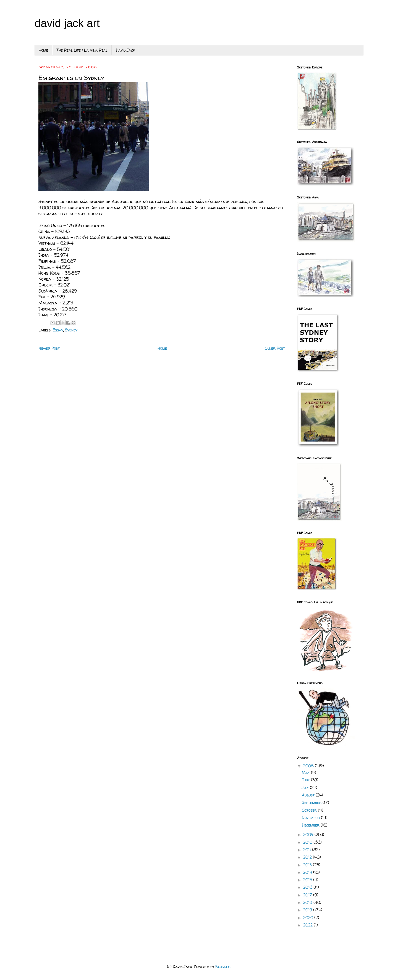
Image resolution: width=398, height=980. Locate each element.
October (310, 810)
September (312, 802)
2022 (308, 925)
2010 (308, 842)
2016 (308, 887)
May (306, 772)
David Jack (125, 50)
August (309, 795)
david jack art (67, 23)
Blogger (223, 967)
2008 (309, 766)
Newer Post (49, 348)
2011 (308, 850)
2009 (309, 834)
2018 (308, 902)
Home (43, 50)
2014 (308, 872)
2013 (308, 865)
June (306, 780)
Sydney (71, 330)
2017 (308, 895)
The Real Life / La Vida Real (82, 50)
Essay (58, 330)
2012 (308, 857)
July (306, 788)
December (311, 825)
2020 (309, 917)
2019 (308, 910)
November (311, 818)
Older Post (275, 348)
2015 (308, 880)
